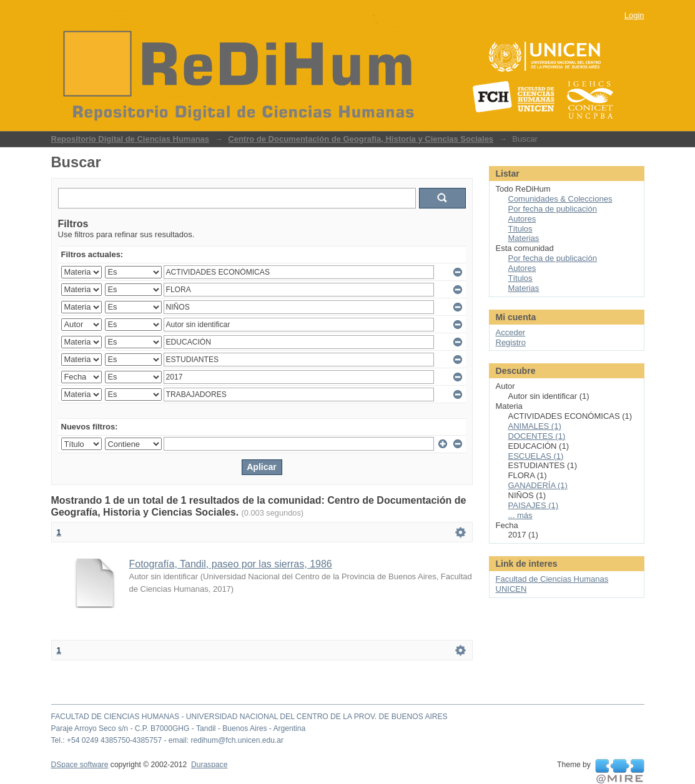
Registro (511, 342)
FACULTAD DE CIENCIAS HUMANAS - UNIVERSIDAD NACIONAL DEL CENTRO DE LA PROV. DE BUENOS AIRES (249, 717)
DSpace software (80, 765)
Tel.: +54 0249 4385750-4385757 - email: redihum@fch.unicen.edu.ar (168, 740)
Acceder (511, 332)
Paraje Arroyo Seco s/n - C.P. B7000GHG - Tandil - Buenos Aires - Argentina (179, 728)
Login (634, 15)
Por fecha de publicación (553, 209)
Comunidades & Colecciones (560, 199)
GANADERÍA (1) (538, 485)
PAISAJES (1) (534, 505)
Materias (524, 238)
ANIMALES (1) (535, 426)
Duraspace (209, 765)
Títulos (520, 229)
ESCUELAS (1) (536, 456)
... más (520, 515)
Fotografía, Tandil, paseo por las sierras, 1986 (231, 564)
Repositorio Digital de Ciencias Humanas (131, 139)
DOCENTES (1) (537, 436)
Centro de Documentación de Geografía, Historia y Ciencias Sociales (361, 139)
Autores (522, 219)
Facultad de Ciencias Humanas (552, 579)
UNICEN (511, 589)
